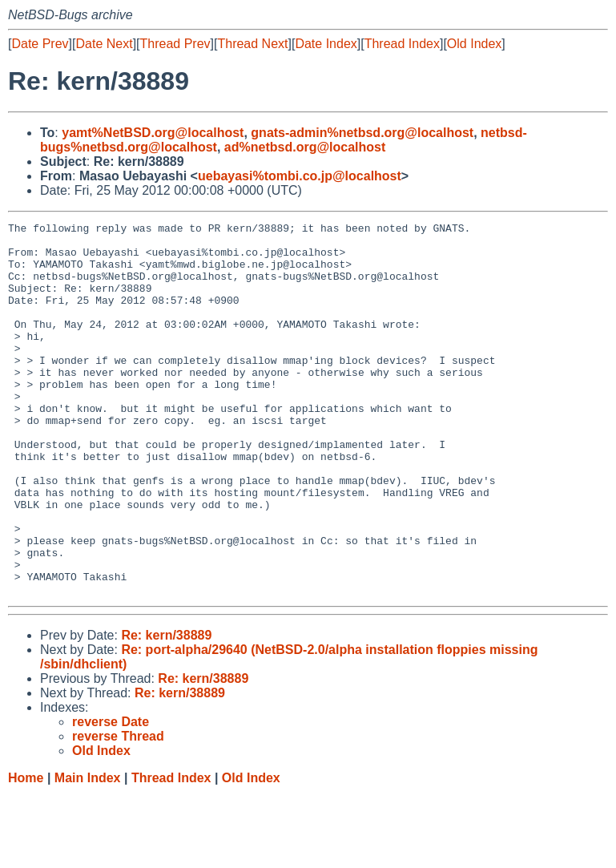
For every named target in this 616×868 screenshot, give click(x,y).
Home (26, 852)
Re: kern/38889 (166, 710)
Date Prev (40, 44)
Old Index (474, 44)
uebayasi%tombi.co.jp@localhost (300, 176)
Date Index (326, 44)
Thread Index (402, 44)
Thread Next (252, 44)
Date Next (104, 44)
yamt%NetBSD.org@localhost (153, 133)
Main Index (88, 852)
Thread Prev (175, 44)
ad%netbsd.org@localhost (305, 147)
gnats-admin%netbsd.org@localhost (362, 133)
